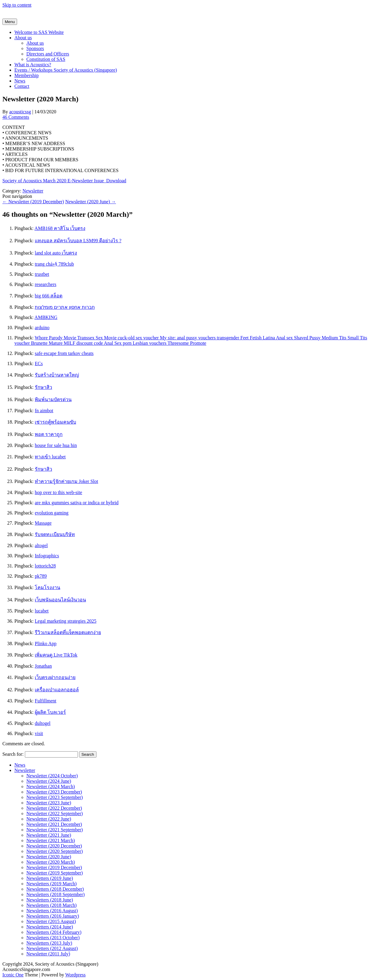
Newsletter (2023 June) (49, 803)
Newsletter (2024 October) (52, 776)
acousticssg (20, 112)
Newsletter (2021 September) (55, 830)
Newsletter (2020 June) (91, 202)
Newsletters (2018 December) (55, 889)
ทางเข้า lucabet (50, 457)
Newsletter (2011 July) (48, 954)
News (20, 81)
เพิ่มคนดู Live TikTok (56, 655)
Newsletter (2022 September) (55, 813)
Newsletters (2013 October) (53, 938)
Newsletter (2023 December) (54, 792)
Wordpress (76, 975)
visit (39, 733)
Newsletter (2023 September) (55, 797)
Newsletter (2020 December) (54, 846)
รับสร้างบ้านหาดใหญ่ (57, 375)
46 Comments (16, 117)
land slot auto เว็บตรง (56, 253)
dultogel (43, 723)
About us (23, 38)
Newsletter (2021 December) (54, 824)
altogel (41, 545)
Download (116, 181)
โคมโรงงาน (47, 587)
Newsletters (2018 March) (52, 905)
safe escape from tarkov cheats (64, 353)
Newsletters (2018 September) (56, 894)
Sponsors (35, 48)
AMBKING (46, 317)
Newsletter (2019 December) (33, 202)
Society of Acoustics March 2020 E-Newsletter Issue (54, 181)
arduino (42, 328)
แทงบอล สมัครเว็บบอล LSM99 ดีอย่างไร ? (78, 241)
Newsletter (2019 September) (55, 873)
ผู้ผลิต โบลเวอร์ (50, 712)
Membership (27, 75)
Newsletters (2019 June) (50, 878)
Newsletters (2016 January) (53, 916)
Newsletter (33, 191)
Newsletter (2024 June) (49, 781)
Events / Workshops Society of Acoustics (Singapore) (66, 70)
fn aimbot (44, 411)
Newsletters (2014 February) (54, 932)
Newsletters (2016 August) (52, 911)
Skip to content (17, 5)
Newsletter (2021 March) (51, 840)
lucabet (42, 611)
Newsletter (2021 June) (49, 835)
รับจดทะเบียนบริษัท (55, 534)
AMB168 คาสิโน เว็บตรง (60, 228)
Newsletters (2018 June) (50, 900)
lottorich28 (45, 566)
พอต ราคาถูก (49, 434)
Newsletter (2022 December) (54, 808)
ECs (39, 363)
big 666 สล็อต (49, 296)
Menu (10, 22)
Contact (22, 86)
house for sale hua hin (56, 445)
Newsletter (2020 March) (51, 862)
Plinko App (46, 643)
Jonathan (43, 666)
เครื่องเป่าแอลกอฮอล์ (57, 690)
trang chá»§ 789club (54, 264)
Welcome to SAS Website (39, 32)
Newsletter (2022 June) (49, 819)
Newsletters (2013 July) (49, 943)
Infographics (47, 556)
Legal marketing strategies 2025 (66, 621)
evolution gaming (52, 513)
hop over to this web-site (58, 492)
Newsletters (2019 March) (52, 884)
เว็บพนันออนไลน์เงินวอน (60, 600)
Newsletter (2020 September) (55, 851)
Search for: (13, 754)
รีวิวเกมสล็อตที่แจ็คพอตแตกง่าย (68, 632)
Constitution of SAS (46, 59)
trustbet (42, 274)
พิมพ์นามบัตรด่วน (53, 399)
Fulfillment (46, 701)
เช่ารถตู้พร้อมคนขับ (55, 422)
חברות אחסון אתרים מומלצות (65, 307)
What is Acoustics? (33, 65)
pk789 (41, 576)
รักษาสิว (43, 387)
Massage (43, 523)
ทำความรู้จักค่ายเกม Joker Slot (66, 481)
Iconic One (13, 975)
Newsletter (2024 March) (51, 786)
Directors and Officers (48, 54)
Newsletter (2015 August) (51, 921)
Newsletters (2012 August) (52, 948)
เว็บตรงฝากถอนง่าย (55, 677)
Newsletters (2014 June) (50, 927)
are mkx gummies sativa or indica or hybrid (77, 503)
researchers (46, 284)
